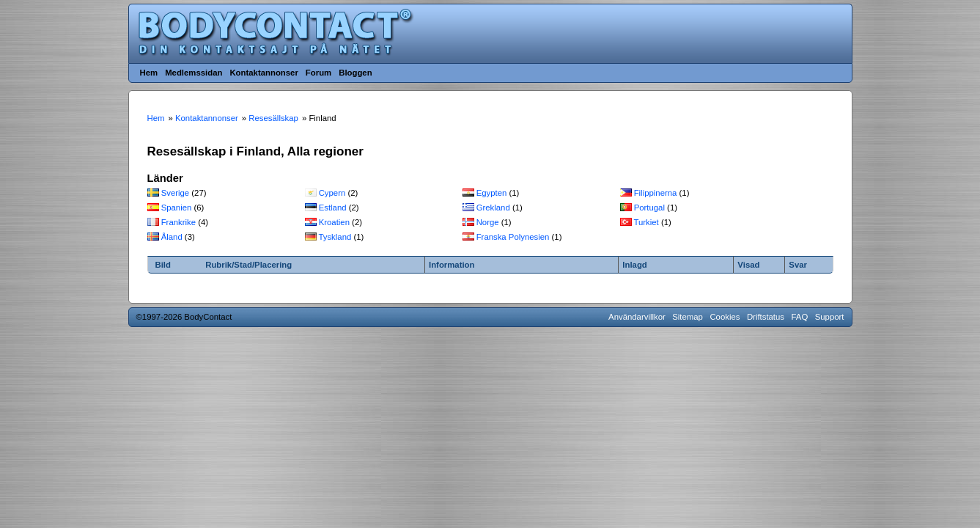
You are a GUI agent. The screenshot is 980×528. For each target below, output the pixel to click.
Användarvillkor (637, 317)
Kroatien (334, 222)
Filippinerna (656, 193)
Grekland (493, 208)
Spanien (177, 208)
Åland (172, 237)
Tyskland (335, 237)
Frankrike (178, 222)
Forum (318, 73)
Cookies (725, 317)
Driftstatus (766, 317)
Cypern (332, 193)
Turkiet (646, 222)
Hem (149, 73)
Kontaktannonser (264, 73)
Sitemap (688, 317)
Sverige (176, 193)
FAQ (800, 317)
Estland (333, 208)
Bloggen (355, 73)
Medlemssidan (194, 73)
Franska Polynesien (513, 237)
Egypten (492, 193)
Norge (488, 222)
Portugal (649, 208)
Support (830, 317)
